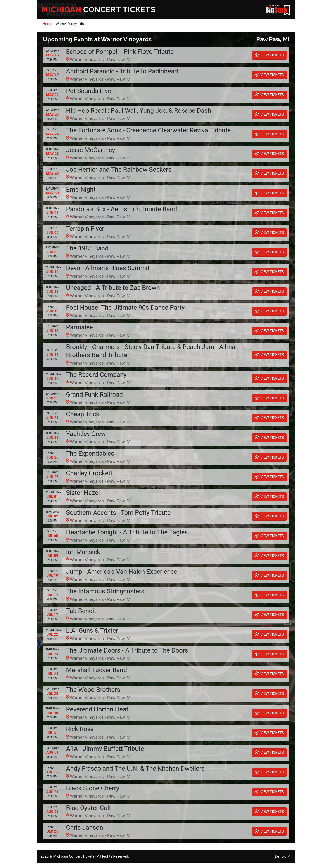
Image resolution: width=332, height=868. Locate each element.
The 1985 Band (87, 248)
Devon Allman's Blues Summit (108, 268)
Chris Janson (84, 827)
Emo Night (81, 189)
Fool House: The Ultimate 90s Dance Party (125, 308)
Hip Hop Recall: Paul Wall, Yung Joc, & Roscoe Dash (139, 111)
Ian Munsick (83, 552)
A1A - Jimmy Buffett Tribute (105, 749)
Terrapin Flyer (85, 229)
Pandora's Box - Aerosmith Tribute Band (121, 209)
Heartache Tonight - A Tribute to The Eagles (127, 532)
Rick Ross (80, 729)
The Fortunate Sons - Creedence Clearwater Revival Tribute (148, 130)
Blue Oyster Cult (89, 808)
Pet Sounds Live (89, 91)
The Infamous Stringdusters (105, 591)
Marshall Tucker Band (96, 670)
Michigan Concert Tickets (74, 856)
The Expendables (90, 453)
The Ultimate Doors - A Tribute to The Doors (127, 650)
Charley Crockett (89, 473)
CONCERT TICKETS (99, 10)
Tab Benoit (81, 611)
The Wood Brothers (93, 690)
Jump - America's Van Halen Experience (122, 572)
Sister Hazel (83, 493)
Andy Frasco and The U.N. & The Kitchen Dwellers (135, 769)
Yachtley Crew (86, 434)
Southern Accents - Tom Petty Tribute (118, 513)
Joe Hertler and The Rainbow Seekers (119, 170)
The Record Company (96, 375)
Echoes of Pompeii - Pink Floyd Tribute (120, 52)
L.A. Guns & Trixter (92, 631)
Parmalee (79, 327)
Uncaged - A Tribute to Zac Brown (113, 288)
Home (47, 24)
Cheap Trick (83, 414)
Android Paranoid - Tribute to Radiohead (122, 71)
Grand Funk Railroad (94, 394)
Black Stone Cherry (93, 788)
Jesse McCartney (90, 150)
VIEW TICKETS (269, 55)
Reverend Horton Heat (97, 709)
